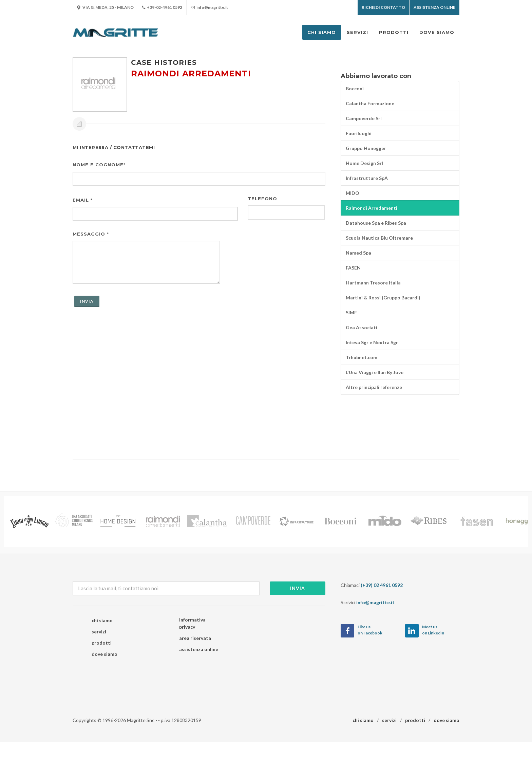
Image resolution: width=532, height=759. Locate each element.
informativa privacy (192, 623)
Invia (298, 588)
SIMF (351, 312)
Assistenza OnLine (434, 7)
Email (83, 200)
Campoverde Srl (364, 118)
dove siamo (104, 654)
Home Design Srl (364, 163)
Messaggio (91, 234)
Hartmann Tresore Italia (373, 283)
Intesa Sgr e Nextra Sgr (372, 342)
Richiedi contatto (383, 7)
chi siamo (102, 620)
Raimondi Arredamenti (372, 208)
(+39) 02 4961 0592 (382, 585)
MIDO (353, 193)
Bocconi (355, 88)
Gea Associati (362, 327)
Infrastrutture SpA (367, 178)
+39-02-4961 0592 (162, 7)
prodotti (102, 643)
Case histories (164, 62)
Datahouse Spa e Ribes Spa (376, 223)
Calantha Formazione (370, 103)
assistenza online (199, 649)
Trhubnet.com (362, 357)
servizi (99, 632)
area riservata (195, 638)
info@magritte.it (209, 7)
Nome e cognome (99, 165)
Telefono (262, 199)
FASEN (353, 268)
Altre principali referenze (374, 387)
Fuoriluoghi (359, 133)
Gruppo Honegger (366, 148)
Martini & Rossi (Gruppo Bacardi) (383, 298)
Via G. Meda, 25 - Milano (105, 7)
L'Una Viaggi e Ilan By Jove (375, 372)
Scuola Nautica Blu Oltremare (379, 238)
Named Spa (358, 253)
